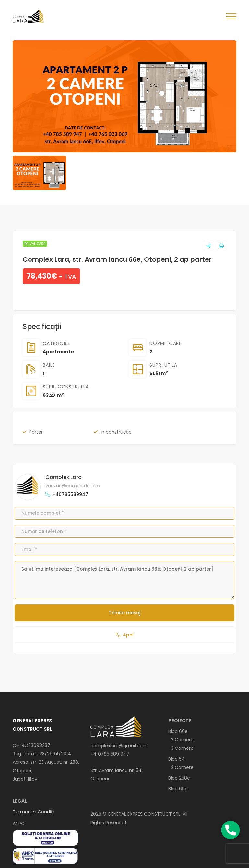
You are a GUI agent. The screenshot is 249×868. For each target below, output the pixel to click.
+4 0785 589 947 (110, 754)
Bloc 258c (179, 778)
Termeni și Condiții (34, 812)
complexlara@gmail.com (119, 746)
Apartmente (58, 352)
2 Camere (181, 740)
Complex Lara (64, 477)
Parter (36, 432)
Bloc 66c (178, 789)
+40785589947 (70, 494)
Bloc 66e (178, 731)
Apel (125, 635)
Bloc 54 (177, 759)
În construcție (116, 432)
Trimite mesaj (124, 613)
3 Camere (181, 748)
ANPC (19, 824)
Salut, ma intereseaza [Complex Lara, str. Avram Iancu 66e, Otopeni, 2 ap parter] (124, 580)
